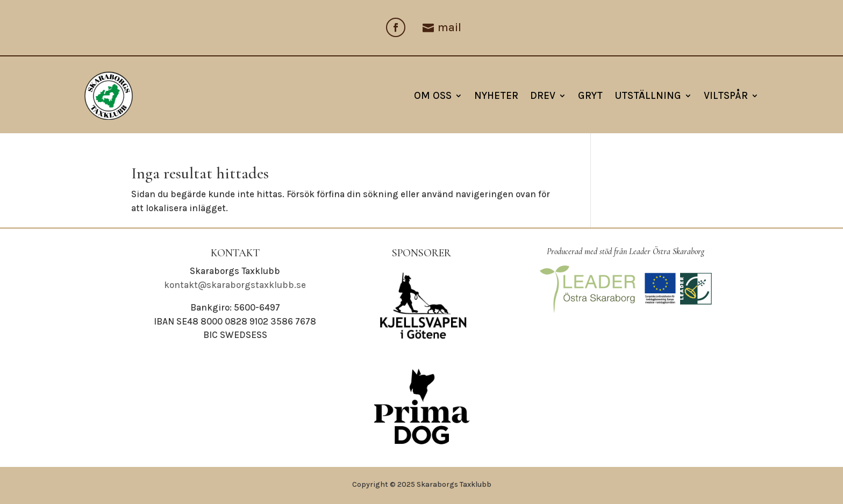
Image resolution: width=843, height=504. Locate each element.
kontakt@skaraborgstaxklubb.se (235, 285)
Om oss (433, 96)
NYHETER (496, 96)
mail (449, 27)
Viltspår (726, 96)
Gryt (590, 96)
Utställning (648, 96)
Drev (543, 96)
